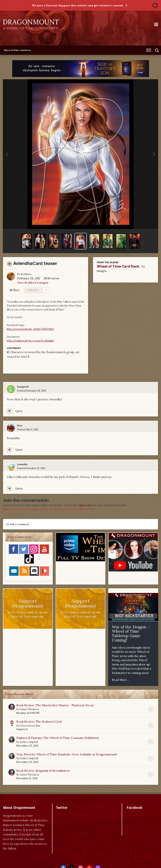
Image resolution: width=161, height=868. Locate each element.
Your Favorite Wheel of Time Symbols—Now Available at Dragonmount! (67, 754)
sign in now (85, 505)
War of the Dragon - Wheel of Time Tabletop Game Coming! (130, 634)
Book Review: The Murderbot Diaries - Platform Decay (55, 705)
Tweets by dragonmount (72, 814)
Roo (20, 426)
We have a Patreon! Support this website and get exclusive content (78, 5)
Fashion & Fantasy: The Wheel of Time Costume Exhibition (58, 738)
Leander (22, 464)
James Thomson (29, 709)
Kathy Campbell (29, 742)
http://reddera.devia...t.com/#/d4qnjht (30, 341)
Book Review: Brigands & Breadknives (43, 771)
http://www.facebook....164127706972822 (30, 329)
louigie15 (23, 387)
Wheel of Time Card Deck (118, 266)
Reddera (26, 274)
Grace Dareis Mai (30, 726)
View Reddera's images (33, 283)
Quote (19, 411)
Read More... (121, 680)
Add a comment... (18, 524)
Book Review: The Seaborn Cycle (39, 721)
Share (15, 290)
